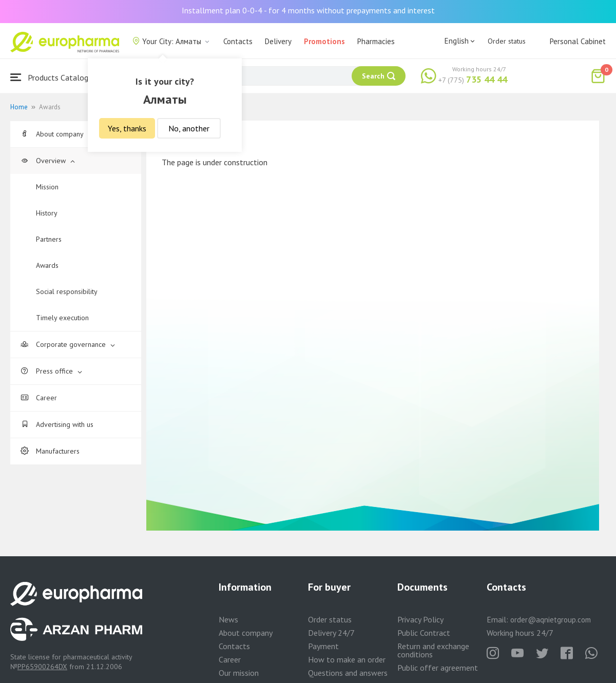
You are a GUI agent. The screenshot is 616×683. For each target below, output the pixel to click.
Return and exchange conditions (433, 650)
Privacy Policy (420, 619)
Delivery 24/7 (331, 633)
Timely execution (62, 318)
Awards (47, 265)
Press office (51, 371)
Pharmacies (376, 41)
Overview (48, 161)
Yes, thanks (127, 128)
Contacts (238, 41)
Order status (507, 41)
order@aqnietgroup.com (551, 620)
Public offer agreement (438, 668)
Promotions (324, 41)
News (228, 619)
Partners (49, 239)
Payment (323, 646)
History (47, 213)
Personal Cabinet (578, 41)
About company (56, 134)
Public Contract (424, 633)
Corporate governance (68, 344)
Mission (47, 187)
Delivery (278, 41)
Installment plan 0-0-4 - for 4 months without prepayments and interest (308, 10)
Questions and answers (348, 673)
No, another (189, 128)
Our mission (239, 673)
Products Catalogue (53, 77)
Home (19, 107)
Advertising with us (57, 424)
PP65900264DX (42, 667)
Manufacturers (50, 451)
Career (39, 398)
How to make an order (347, 659)
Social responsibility (67, 291)
